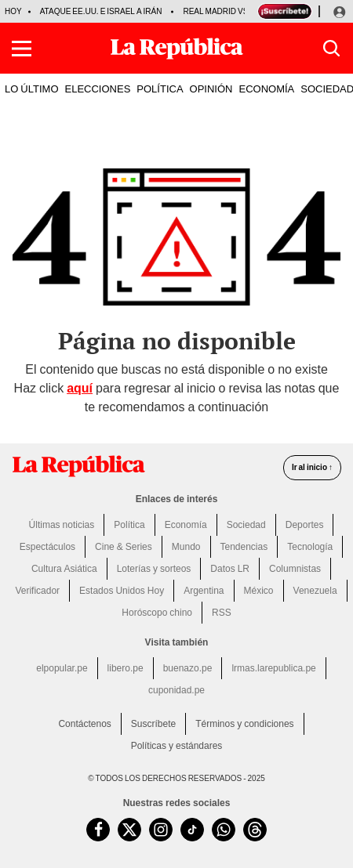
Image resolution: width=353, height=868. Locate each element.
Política (129, 525)
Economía (186, 525)
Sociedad (246, 525)
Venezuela (315, 591)
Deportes (305, 525)
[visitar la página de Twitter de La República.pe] (129, 830)
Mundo (186, 547)
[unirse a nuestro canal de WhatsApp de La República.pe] (224, 830)
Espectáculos (47, 547)
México (259, 591)
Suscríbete (153, 724)
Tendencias (244, 547)
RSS (222, 613)
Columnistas (295, 569)
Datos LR (230, 569)
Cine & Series (124, 547)
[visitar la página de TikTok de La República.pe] (192, 830)
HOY (13, 11)
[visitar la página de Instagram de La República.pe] (161, 830)
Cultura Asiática (64, 569)
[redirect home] (78, 466)
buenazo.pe (188, 668)
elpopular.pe (62, 668)
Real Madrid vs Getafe (231, 11)
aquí (80, 388)
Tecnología (310, 547)
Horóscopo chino (157, 613)
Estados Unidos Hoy (122, 591)
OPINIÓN (211, 89)
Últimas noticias (62, 525)
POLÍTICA (160, 89)
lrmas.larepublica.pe (273, 668)
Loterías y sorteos (154, 569)
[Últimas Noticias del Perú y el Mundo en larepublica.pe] (176, 49)
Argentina (204, 591)
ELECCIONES (98, 89)
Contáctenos (84, 724)
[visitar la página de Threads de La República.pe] (255, 830)
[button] (22, 49)
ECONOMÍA (266, 89)
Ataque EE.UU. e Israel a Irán (101, 11)
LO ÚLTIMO (32, 89)
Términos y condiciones (244, 724)
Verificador (37, 591)
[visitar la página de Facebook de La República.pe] (98, 830)
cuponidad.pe (176, 690)
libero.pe (126, 668)
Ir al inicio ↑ (312, 467)
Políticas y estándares (177, 746)
